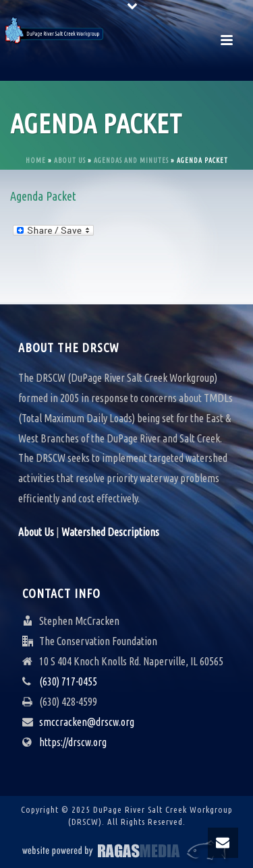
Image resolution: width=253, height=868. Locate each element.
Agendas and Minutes (131, 161)
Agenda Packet (43, 196)
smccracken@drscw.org (87, 722)
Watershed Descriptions (110, 532)
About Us (70, 161)
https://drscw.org (73, 742)
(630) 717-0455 (68, 681)
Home (36, 161)
